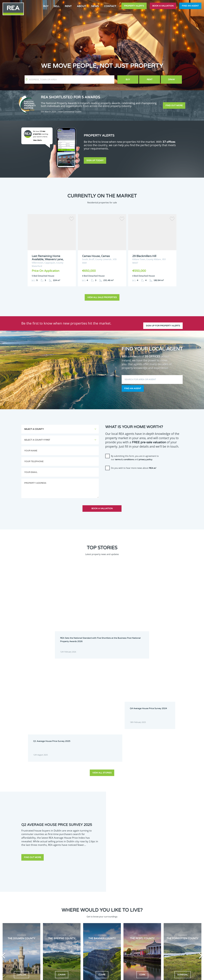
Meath (74, 939)
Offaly (58, 943)
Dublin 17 (75, 923)
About (81, 6)
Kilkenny (59, 933)
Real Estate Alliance (58, 976)
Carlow (58, 900)
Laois (73, 933)
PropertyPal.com (158, 976)
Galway (58, 929)
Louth (89, 936)
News (95, 6)
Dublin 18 (91, 923)
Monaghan (91, 939)
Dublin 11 (75, 916)
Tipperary (59, 946)
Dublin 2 (59, 906)
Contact (110, 6)
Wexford (59, 949)
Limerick (59, 936)
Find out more (174, 105)
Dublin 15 (91, 920)
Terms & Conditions (103, 976)
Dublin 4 (90, 906)
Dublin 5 (59, 910)
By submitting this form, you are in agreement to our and (135, 457)
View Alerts (38, 140)
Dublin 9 (90, 913)
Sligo (89, 943)
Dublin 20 (59, 926)
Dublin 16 (59, 923)
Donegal (75, 903)
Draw (172, 80)
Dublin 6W (91, 910)
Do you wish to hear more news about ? (134, 468)
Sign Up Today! (95, 161)
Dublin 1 (90, 903)
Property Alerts (134, 6)
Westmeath (92, 946)
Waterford (75, 946)
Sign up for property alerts (163, 322)
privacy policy (146, 459)
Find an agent (190, 6)
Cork (57, 903)
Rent (68, 6)
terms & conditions (124, 459)
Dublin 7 (59, 913)
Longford (75, 936)
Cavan (74, 900)
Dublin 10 (59, 916)
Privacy (121, 976)
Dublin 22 (75, 926)
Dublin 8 (75, 913)
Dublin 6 (75, 910)
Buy (46, 6)
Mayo (58, 939)
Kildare (90, 929)
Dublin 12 (91, 916)
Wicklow (74, 949)
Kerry (73, 929)
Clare (89, 900)
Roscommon (76, 943)
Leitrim (90, 933)
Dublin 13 (59, 920)
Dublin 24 (91, 926)
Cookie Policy (83, 976)
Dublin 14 (75, 920)
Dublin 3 (75, 906)
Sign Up (21, 953)
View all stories (102, 637)
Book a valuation (163, 6)
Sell (57, 6)
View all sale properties (102, 297)
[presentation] (125, 477)
